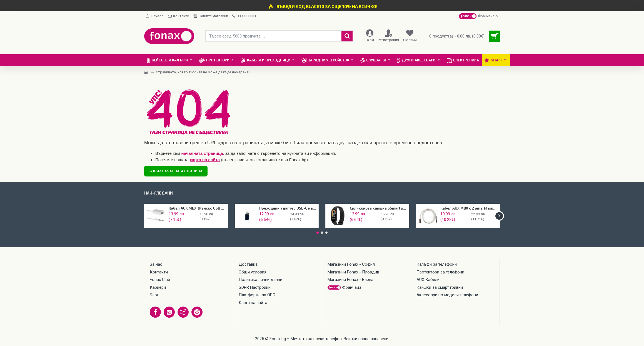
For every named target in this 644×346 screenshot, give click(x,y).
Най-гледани (158, 193)
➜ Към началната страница (176, 171)
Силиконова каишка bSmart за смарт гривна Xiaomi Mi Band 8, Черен (379, 208)
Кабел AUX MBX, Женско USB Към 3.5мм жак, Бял (197, 208)
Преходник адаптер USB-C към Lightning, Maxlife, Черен (288, 208)
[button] (499, 216)
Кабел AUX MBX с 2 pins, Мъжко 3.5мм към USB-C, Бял (469, 208)
